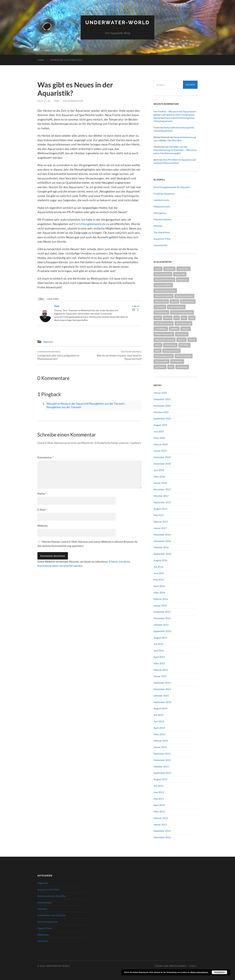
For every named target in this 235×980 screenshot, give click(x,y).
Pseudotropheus (162, 219)
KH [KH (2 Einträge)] (184, 318)
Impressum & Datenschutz (66, 60)
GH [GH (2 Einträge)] (177, 318)
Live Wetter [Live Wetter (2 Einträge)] (161, 329)
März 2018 (159, 477)
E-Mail (42, 510)
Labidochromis (161, 200)
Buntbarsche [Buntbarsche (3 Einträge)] (188, 301)
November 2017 (162, 489)
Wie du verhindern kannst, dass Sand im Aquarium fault (116, 355)
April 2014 (159, 728)
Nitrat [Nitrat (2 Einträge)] (192, 340)
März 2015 (159, 663)
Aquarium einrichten (48, 889)
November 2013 (162, 760)
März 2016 (159, 592)
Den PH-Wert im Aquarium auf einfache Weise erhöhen (175, 161)
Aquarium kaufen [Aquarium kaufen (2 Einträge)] (164, 296)
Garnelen (42, 909)
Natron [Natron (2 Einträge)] (181, 340)
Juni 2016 (159, 573)
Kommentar (45, 457)
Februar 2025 (161, 444)
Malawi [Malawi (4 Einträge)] (186, 329)
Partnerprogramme (48, 922)
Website (43, 526)
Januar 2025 (160, 451)
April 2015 (159, 657)
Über (41, 299)
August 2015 (160, 638)
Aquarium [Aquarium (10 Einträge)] (183, 280)
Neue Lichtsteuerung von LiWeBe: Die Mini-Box (175, 139)
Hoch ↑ (193, 966)
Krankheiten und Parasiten (52, 915)
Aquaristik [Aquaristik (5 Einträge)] (180, 274)
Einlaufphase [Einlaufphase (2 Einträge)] (161, 312)
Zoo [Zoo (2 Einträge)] (171, 367)
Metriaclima (160, 213)
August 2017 (160, 509)
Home (41, 60)
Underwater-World (117, 22)
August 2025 (160, 425)
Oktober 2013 (161, 766)
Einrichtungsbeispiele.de (90, 224)
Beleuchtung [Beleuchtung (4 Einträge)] (161, 301)
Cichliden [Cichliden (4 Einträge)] (160, 307)
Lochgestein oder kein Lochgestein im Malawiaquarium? (63, 355)
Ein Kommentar (73, 101)
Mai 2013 (159, 799)
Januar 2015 (160, 676)
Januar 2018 (160, 483)
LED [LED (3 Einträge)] (192, 318)
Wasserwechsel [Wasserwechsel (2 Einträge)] (184, 356)
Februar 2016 (161, 599)
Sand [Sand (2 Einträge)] (158, 351)
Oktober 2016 (161, 547)
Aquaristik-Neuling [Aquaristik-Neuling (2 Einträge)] (164, 280)
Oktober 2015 (161, 625)
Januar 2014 (160, 747)
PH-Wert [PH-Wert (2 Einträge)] (184, 345)
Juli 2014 (158, 715)
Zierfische (43, 941)
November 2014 (162, 689)
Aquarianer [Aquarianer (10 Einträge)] (183, 269)
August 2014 (160, 708)
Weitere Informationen (199, 972)
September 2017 (162, 502)
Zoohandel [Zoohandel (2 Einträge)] (182, 367)
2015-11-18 (44, 101)
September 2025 (162, 418)
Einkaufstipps (45, 902)
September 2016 (162, 554)
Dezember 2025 (162, 399)
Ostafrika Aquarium (164, 194)
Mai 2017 (159, 515)
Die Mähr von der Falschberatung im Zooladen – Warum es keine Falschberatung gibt (175, 150)
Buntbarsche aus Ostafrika (52, 896)
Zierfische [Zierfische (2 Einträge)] (160, 367)
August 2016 (160, 560)
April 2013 (159, 805)
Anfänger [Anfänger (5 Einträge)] (169, 269)
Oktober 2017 (161, 496)
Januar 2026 (160, 393)
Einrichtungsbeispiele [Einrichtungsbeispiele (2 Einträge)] (182, 312)
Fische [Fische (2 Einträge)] (168, 318)
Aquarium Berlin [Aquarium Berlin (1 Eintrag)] (163, 285)
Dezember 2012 (162, 831)
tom (57, 101)
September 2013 (162, 773)
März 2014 (159, 734)
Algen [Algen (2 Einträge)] (158, 269)
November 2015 (162, 618)
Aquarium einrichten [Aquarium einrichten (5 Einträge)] (165, 290)
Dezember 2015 (162, 612)
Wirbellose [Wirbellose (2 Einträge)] (177, 361)
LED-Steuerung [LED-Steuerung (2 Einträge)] (183, 323)
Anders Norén (177, 966)
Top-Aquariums (162, 232)
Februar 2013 (161, 818)
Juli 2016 (158, 567)
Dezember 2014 (162, 683)
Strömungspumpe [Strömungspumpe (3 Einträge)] (164, 356)
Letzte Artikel (53, 299)
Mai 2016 (159, 579)
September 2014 (162, 702)
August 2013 (160, 779)
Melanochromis (162, 206)
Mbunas (158, 226)
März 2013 (159, 811)
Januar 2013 (160, 824)
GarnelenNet (160, 245)
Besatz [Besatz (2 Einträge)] (174, 301)
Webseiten (43, 935)
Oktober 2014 (161, 696)
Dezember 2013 (162, 753)
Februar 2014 (161, 741)
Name (42, 494)
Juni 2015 (159, 650)
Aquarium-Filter (162, 239)
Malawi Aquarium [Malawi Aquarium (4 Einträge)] (164, 334)
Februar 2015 (161, 670)
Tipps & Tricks (45, 928)
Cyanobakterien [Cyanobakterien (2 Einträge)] (176, 307)
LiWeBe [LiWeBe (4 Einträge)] (174, 329)
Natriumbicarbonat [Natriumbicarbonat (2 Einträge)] (165, 340)
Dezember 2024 (162, 457)
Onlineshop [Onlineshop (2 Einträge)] (170, 345)
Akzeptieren (219, 972)
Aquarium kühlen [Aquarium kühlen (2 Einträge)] (184, 296)
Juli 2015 (158, 644)
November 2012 (162, 837)
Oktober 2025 (161, 412)
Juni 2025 (159, 431)
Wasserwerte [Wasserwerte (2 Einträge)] (161, 361)
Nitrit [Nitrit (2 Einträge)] (158, 345)
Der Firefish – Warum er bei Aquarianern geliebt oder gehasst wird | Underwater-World (175, 115)
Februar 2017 (161, 522)
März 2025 (159, 438)
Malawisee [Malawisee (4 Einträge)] (182, 334)
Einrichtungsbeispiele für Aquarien (172, 187)
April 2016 (159, 586)
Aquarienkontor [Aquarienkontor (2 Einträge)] (163, 274)
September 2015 (162, 631)
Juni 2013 (159, 792)
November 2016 (162, 541)
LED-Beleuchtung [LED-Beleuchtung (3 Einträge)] (164, 323)
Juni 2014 (159, 721)
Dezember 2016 (162, 534)
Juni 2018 (159, 470)
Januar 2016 (160, 605)
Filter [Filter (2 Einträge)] (158, 318)
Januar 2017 (160, 528)
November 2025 (162, 406)
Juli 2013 (158, 786)
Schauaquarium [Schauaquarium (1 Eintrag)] (171, 351)
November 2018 (162, 464)
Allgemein (48, 342)
